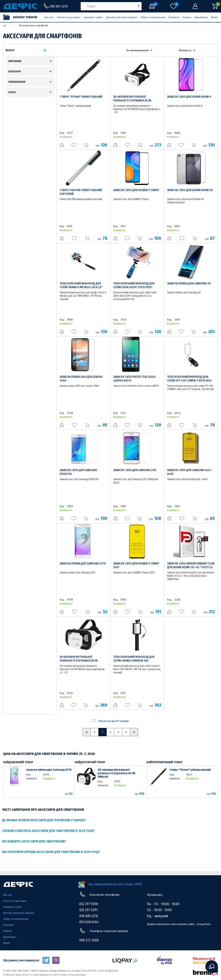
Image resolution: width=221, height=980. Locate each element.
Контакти (174, 17)
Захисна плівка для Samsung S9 (189, 283)
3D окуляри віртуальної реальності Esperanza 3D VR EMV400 (79, 661)
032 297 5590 (89, 904)
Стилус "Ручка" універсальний (81, 97)
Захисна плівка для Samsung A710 (83, 564)
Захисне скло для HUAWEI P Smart (136, 190)
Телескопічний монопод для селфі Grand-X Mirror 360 (134, 659)
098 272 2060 (89, 940)
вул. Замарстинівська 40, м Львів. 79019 (115, 884)
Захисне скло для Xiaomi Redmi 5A (190, 190)
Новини (187, 17)
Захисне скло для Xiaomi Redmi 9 (189, 97)
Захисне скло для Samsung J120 (135, 470)
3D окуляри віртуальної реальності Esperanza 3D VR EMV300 (132, 101)
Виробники (201, 17)
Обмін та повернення (153, 17)
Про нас (49, 17)
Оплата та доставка (69, 17)
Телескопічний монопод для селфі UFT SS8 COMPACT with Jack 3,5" (189, 381)
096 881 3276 (89, 916)
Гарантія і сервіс (93, 17)
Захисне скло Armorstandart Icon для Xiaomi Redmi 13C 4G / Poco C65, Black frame (191, 567)
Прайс (214, 17)
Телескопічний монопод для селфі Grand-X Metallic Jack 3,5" (81, 285)
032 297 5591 (88, 910)
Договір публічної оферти (122, 17)
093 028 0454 (89, 922)
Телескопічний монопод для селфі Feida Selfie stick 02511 (134, 285)
